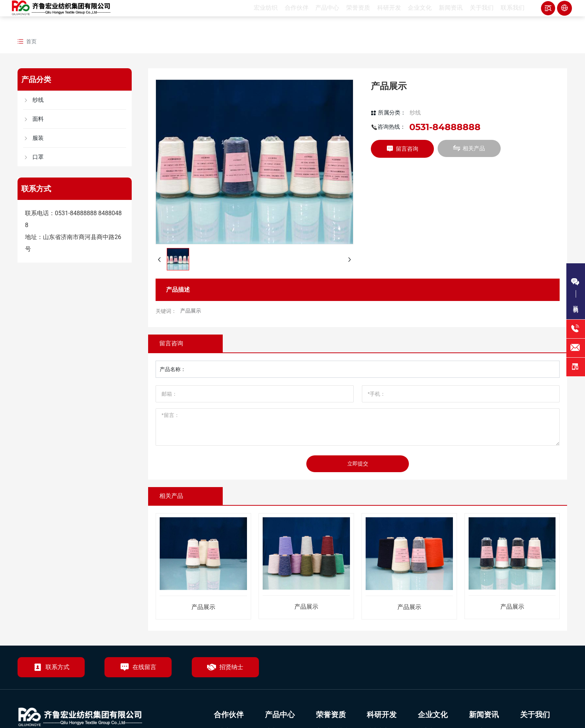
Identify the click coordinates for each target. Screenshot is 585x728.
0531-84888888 (76, 213)
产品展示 (191, 311)
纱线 (415, 113)
